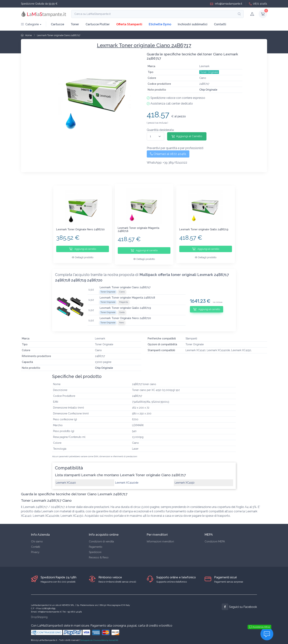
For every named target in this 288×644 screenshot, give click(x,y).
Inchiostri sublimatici (193, 24)
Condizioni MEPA (215, 539)
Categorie (30, 24)
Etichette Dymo (160, 24)
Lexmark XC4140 (66, 480)
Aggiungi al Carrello (187, 136)
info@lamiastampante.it (226, 4)
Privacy (35, 550)
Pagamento (96, 545)
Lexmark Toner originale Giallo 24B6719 (204, 229)
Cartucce (57, 24)
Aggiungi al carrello (83, 249)
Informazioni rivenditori (160, 539)
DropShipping (39, 615)
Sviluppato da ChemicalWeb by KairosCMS (99, 638)
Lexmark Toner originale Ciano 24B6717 (59, 35)
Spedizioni (95, 550)
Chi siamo (37, 539)
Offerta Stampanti (129, 24)
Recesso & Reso (99, 555)
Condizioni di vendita (101, 539)
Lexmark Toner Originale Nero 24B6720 (80, 229)
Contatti (220, 24)
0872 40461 (258, 4)
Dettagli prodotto (83, 257)
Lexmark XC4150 (185, 480)
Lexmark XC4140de (127, 480)
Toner (75, 24)
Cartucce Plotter (98, 24)
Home (26, 35)
